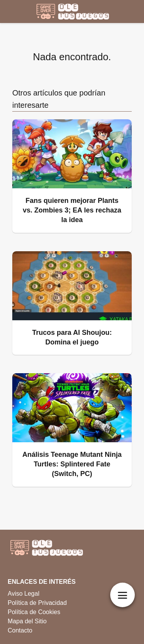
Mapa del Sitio (27, 621)
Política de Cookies (34, 612)
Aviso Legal (23, 594)
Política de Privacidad (37, 603)
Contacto (20, 630)
